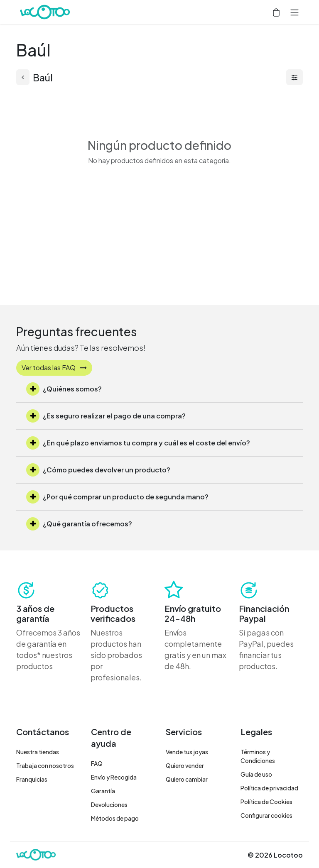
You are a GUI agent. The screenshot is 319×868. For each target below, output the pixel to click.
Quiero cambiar (187, 779)
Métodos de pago (115, 818)
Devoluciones (109, 804)
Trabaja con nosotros (45, 765)
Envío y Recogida (114, 777)
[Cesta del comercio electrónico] (276, 12)
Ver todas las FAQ (54, 368)
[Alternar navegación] (294, 12)
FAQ (97, 763)
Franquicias (32, 779)
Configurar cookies (266, 815)
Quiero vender (185, 765)
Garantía (103, 791)
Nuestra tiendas (38, 752)
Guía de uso (256, 774)
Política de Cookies (266, 802)
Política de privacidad (269, 788)
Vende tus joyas (187, 752)
